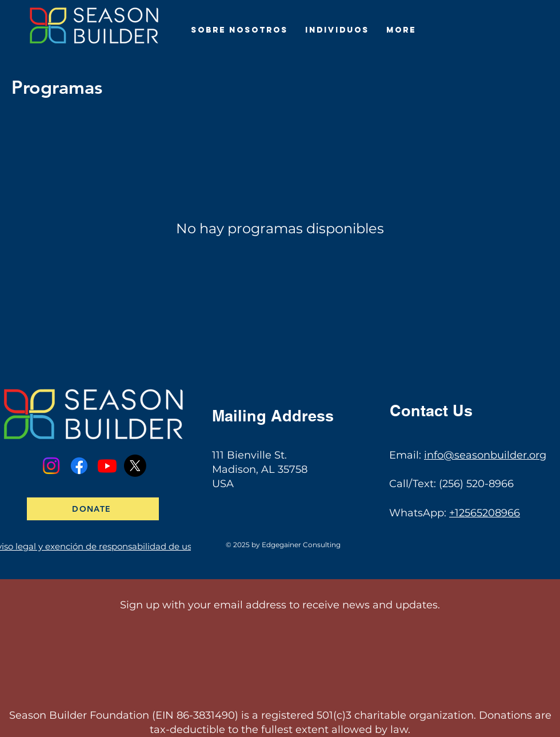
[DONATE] (93, 509)
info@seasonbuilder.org (485, 455)
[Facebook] (79, 466)
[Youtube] (107, 466)
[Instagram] (51, 466)
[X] (135, 466)
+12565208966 (485, 513)
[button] (239, 30)
